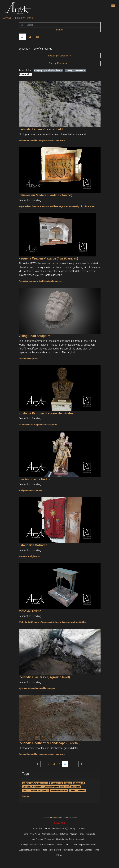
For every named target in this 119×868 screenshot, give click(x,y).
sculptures (75, 787)
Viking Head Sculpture (35, 336)
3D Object (75, 70)
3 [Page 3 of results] (54, 764)
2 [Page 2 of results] (49, 764)
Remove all (25, 74)
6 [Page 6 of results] (70, 764)
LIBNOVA (56, 818)
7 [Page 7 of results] (76, 764)
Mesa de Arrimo (30, 611)
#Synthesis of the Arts (29, 206)
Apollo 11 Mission (77, 791)
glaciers (68, 783)
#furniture (74, 622)
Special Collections (48, 70)
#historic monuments (29, 281)
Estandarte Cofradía (33, 545)
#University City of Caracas (81, 206)
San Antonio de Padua (34, 479)
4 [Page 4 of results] (59, 764)
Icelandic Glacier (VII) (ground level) (44, 677)
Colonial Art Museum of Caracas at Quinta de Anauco (46, 787)
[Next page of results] (81, 764)
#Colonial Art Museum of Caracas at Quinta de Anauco (44, 622)
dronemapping (56, 783)
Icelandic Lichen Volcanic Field (41, 129)
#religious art (55, 281)
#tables (82, 622)
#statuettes (37, 490)
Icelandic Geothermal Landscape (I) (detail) (50, 743)
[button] (27, 797)
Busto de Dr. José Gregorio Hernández (46, 413)
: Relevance (59, 63)
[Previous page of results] (38, 764)
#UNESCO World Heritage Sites (54, 206)
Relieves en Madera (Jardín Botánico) (45, 195)
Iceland (26, 783)
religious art (79, 783)
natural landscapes (39, 783)
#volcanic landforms (56, 140)
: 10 (59, 56)
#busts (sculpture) (27, 424)
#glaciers (23, 688)
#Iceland (23, 140)
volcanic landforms (59, 791)
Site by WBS (59, 823)
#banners (23, 556)
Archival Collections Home (18, 18)
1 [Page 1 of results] (43, 764)
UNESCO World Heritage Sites (36, 791)
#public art (44, 281)
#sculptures (32, 359)
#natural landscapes (36, 140)
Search (59, 30)
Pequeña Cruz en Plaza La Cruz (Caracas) (48, 258)
